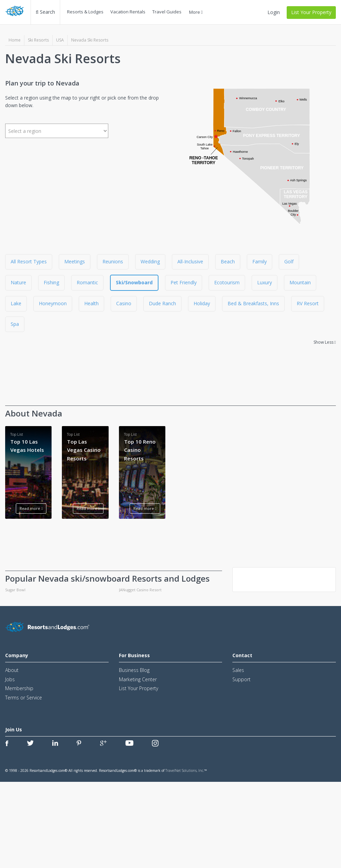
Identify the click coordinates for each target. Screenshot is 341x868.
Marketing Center (138, 679)
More (196, 12)
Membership (19, 688)
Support (241, 679)
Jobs (10, 679)
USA (60, 40)
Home (15, 40)
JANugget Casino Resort (140, 590)
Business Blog (134, 670)
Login (274, 12)
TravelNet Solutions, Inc (184, 770)
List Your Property (311, 12)
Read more (31, 508)
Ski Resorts (38, 40)
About (12, 670)
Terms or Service (24, 698)
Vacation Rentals (128, 12)
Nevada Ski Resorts (90, 40)
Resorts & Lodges (85, 12)
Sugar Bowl (15, 590)
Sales (238, 670)
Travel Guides (167, 12)
